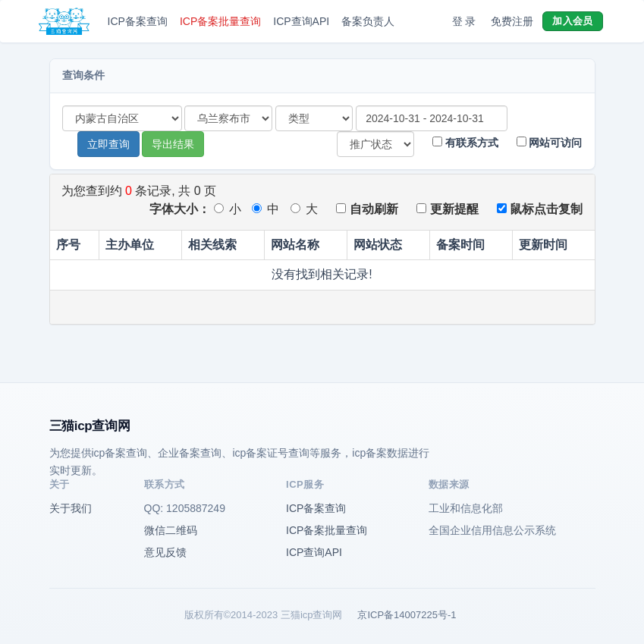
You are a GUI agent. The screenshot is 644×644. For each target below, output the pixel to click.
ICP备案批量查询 (220, 21)
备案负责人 (368, 21)
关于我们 (71, 508)
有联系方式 (465, 143)
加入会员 (572, 21)
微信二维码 (171, 530)
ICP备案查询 (138, 21)
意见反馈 (165, 552)
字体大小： (180, 209)
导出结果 (173, 144)
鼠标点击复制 (540, 209)
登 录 (464, 21)
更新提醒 (447, 209)
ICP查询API (301, 21)
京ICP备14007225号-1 (407, 615)
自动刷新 (367, 209)
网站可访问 (550, 143)
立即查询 (108, 144)
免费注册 (512, 21)
